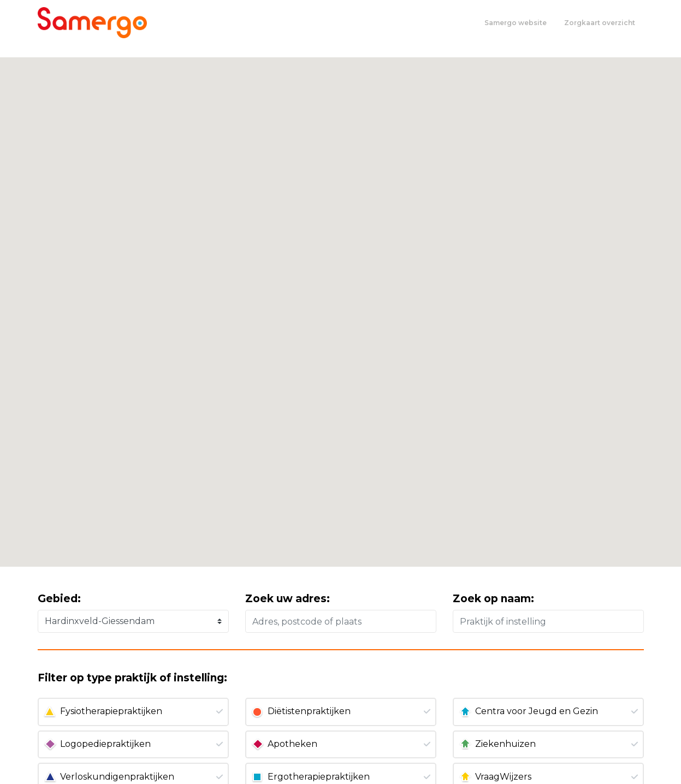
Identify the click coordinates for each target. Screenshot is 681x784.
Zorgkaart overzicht (600, 23)
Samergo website (516, 23)
